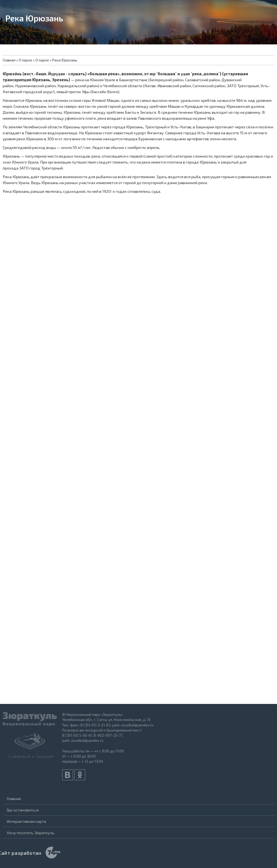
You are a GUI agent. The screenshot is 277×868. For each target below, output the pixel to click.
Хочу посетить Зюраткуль (31, 833)
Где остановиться (23, 810)
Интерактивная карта (26, 821)
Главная (14, 798)
